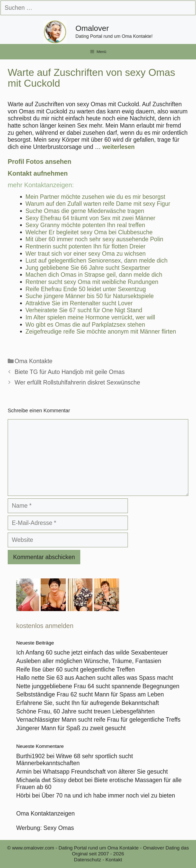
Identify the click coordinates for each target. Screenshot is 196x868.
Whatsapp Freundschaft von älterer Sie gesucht (105, 772)
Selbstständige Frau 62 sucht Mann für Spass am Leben (90, 694)
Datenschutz (88, 860)
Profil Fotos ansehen (39, 162)
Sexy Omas (59, 828)
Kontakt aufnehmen (38, 173)
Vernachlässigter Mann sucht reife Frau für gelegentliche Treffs (98, 720)
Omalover (92, 28)
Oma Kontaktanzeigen (46, 813)
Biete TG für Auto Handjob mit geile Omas (70, 372)
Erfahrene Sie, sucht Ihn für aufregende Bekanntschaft (88, 703)
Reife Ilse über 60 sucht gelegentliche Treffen (75, 669)
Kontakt (114, 860)
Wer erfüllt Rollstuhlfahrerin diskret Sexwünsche (77, 382)
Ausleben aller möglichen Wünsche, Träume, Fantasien (89, 661)
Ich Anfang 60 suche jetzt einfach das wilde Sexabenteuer (92, 652)
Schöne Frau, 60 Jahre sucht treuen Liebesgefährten (85, 711)
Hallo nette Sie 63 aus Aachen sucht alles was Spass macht (95, 678)
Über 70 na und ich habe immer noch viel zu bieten (108, 795)
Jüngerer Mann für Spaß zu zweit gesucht (71, 728)
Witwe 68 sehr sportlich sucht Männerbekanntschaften (75, 760)
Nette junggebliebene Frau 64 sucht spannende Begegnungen (98, 686)
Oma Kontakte (34, 361)
